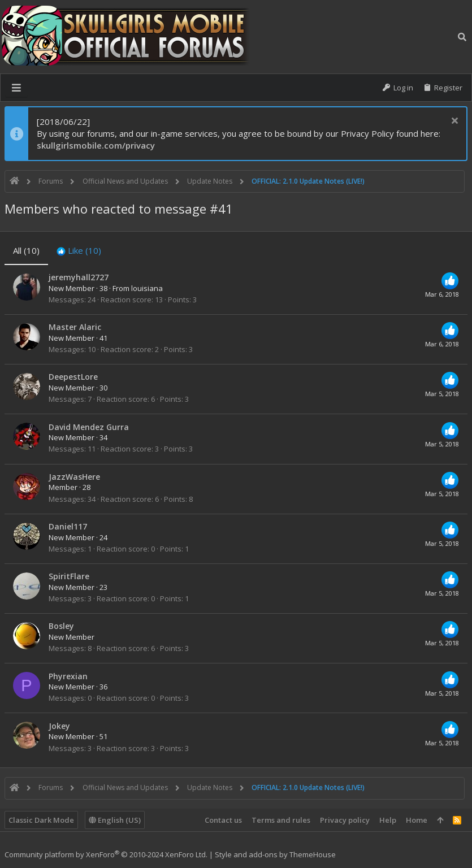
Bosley (61, 626)
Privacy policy (345, 820)
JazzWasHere (74, 477)
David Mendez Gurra (89, 427)
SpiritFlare (69, 576)
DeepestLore (73, 377)
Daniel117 (68, 526)
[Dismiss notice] (453, 122)
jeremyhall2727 (79, 277)
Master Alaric (75, 327)
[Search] (462, 37)
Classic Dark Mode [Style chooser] (41, 820)
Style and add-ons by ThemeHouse (275, 854)
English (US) (115, 820)
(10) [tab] (26, 250)
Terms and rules (281, 820)
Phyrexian (68, 676)
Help (388, 820)
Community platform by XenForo (106, 854)
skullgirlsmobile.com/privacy (96, 145)
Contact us (223, 820)
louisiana (147, 288)
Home (417, 820)
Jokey (59, 726)
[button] (16, 88)
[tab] (79, 251)
